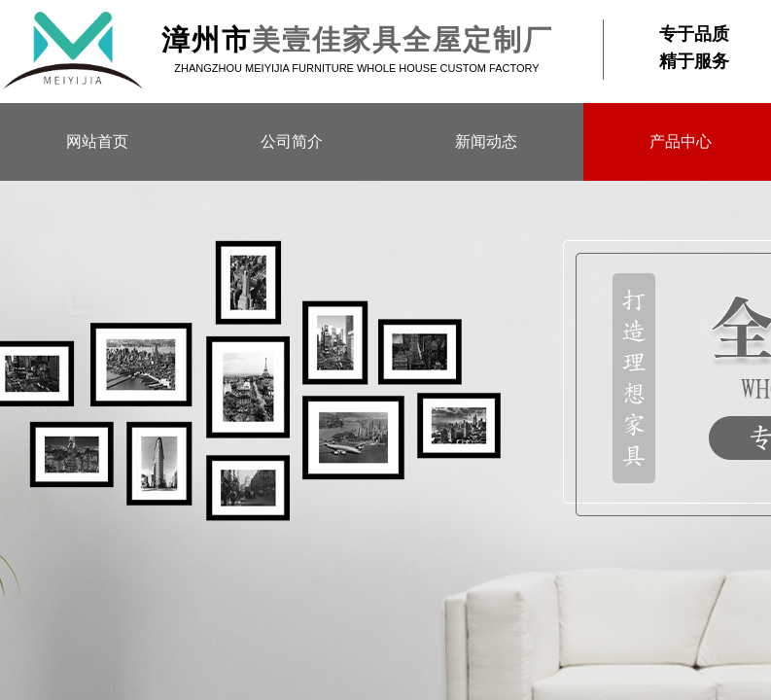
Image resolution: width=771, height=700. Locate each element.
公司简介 (292, 141)
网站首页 (97, 141)
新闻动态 (486, 141)
